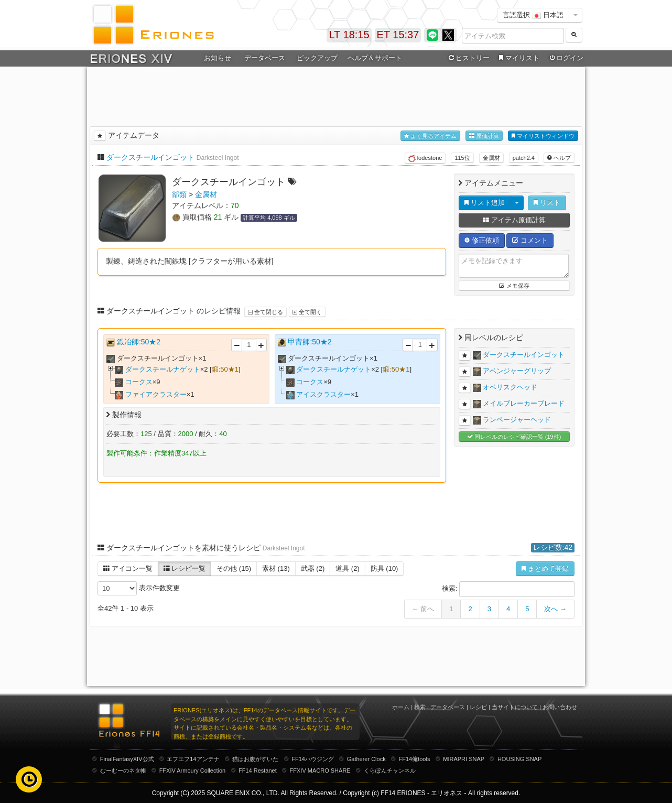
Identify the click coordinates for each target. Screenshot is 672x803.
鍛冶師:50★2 (139, 342)
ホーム (401, 707)
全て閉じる (265, 312)
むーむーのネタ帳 (123, 771)
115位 (462, 158)
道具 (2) (348, 568)
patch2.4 (524, 158)
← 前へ (423, 609)
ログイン (566, 58)
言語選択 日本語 (533, 15)
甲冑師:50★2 (310, 342)
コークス (139, 382)
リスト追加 (485, 203)
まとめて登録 (545, 568)
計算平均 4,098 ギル (269, 218)
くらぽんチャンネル (390, 771)
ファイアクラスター (156, 394)
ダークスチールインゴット (150, 157)
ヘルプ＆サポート (375, 58)
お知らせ (218, 58)
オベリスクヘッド (510, 387)
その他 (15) (234, 568)
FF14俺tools (415, 759)
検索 (420, 707)
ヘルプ (559, 158)
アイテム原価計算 (514, 220)
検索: (508, 589)
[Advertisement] (336, 95)
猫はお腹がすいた (255, 759)
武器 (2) (313, 568)
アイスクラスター (323, 394)
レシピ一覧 (185, 568)
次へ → (555, 609)
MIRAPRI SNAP (464, 759)
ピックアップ (317, 58)
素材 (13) (276, 568)
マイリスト (518, 58)
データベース (265, 58)
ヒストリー (468, 58)
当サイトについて (515, 707)
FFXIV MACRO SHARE (320, 771)
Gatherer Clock (366, 759)
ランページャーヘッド (517, 420)
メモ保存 (514, 286)
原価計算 (484, 136)
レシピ (478, 707)
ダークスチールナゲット (163, 369)
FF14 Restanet (258, 771)
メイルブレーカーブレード (524, 403)
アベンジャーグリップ (517, 371)
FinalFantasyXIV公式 (127, 759)
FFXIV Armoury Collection (193, 771)
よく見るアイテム (430, 136)
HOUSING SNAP (519, 759)
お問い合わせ (560, 707)
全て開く (307, 312)
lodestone (425, 158)
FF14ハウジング (313, 759)
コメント (530, 240)
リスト (547, 203)
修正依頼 (482, 240)
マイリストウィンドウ (543, 136)
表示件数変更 (139, 588)
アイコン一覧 (128, 568)
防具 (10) (384, 568)
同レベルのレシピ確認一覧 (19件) (514, 437)
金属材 (491, 158)
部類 (179, 194)
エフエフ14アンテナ (193, 759)
